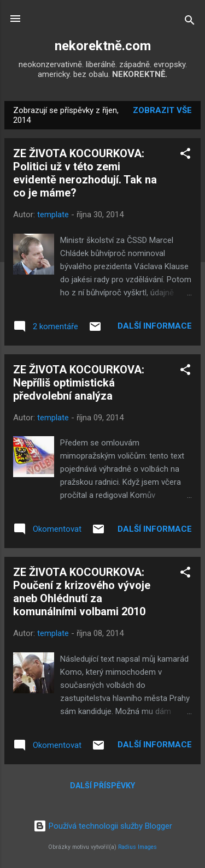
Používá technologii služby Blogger (103, 826)
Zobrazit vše (162, 110)
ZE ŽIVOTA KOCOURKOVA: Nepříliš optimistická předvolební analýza (79, 383)
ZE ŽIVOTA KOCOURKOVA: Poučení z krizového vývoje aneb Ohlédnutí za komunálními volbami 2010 (82, 592)
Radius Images (137, 847)
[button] (185, 155)
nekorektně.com (103, 46)
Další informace (155, 326)
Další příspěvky (102, 786)
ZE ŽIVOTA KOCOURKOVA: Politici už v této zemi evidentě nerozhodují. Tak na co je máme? (85, 173)
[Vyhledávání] (190, 22)
